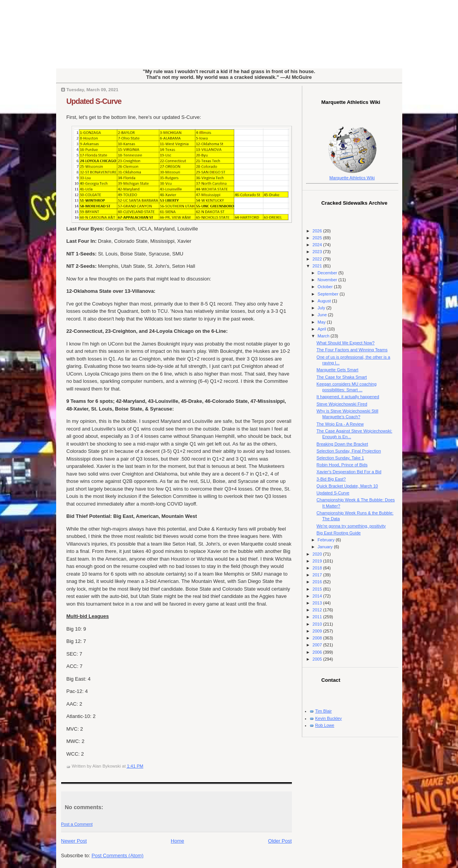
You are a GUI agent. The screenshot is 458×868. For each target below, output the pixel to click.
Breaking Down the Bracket (342, 444)
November (328, 280)
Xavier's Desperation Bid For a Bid (349, 472)
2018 (318, 568)
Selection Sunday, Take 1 (340, 458)
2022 (318, 259)
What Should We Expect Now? (346, 343)
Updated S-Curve (94, 101)
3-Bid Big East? (331, 479)
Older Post (280, 841)
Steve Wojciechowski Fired (342, 404)
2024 (318, 245)
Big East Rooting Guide (339, 533)
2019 (318, 561)
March (324, 336)
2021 (318, 266)
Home (177, 841)
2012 (318, 610)
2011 (318, 617)
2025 (318, 238)
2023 (318, 252)
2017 (318, 575)
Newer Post (74, 841)
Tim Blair (324, 711)
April (322, 329)
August (325, 301)
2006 (318, 652)
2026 (318, 231)
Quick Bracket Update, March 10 (347, 486)
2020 (318, 554)
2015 (318, 589)
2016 (318, 582)
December (328, 273)
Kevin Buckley (329, 718)
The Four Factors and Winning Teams (352, 350)
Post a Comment (77, 824)
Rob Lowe (325, 725)
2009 (318, 631)
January (326, 547)
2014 (318, 596)
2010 (318, 624)
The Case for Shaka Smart (342, 377)
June (323, 315)
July (322, 308)
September (329, 294)
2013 (318, 603)
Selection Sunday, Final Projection (349, 451)
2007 (318, 645)
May (322, 322)
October (326, 287)
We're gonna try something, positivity (351, 526)
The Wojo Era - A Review (340, 424)
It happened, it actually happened (348, 397)
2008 (318, 638)
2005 (318, 659)
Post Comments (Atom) (117, 855)
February (327, 540)
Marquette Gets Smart (337, 370)
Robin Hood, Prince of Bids (342, 465)
